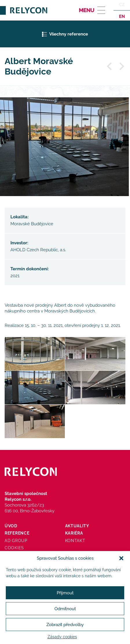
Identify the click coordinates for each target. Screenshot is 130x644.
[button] (121, 558)
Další (121, 66)
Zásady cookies (62, 637)
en (121, 16)
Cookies (14, 548)
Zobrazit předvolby (65, 625)
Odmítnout (65, 609)
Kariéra (74, 533)
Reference (17, 533)
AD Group (16, 541)
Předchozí (110, 66)
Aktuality (77, 526)
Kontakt (75, 541)
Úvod (11, 526)
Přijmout (65, 593)
